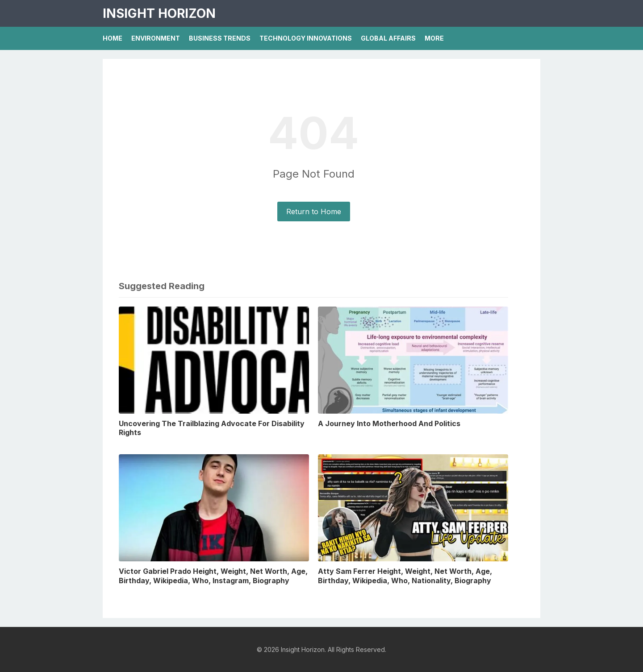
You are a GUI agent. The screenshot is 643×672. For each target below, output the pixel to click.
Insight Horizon (159, 13)
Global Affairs (388, 38)
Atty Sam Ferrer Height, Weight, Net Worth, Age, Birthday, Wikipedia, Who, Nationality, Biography (405, 576)
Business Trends (220, 38)
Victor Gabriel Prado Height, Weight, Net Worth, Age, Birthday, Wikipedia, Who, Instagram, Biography (213, 576)
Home (113, 38)
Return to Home (314, 212)
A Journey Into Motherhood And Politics (389, 423)
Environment (156, 38)
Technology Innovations (306, 38)
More (434, 38)
